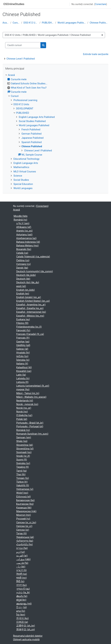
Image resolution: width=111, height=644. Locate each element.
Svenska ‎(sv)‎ (23, 463)
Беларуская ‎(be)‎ (26, 500)
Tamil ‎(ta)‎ (22, 471)
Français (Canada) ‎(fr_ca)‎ (30, 334)
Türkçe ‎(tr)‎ (22, 482)
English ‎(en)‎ (23, 294)
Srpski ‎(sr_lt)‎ (23, 456)
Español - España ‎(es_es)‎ (30, 308)
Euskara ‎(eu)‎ (23, 319)
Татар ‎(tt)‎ (22, 533)
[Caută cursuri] (23, 45)
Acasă (6, 23)
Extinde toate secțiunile (96, 54)
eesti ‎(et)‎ (21, 286)
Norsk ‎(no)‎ (22, 412)
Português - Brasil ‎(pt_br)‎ (30, 423)
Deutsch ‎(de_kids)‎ (26, 275)
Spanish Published (32, 142)
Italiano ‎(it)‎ (22, 364)
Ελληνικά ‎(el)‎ (24, 497)
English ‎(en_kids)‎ (26, 290)
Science (18, 176)
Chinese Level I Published (21, 59)
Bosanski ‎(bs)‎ (24, 249)
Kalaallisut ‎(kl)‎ (24, 367)
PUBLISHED (48, 23)
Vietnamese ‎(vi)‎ (25, 489)
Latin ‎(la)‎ (21, 375)
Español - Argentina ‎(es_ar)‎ (31, 305)
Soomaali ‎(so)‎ (24, 452)
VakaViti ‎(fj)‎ (23, 485)
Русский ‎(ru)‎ (23, 519)
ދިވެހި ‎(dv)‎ (21, 567)
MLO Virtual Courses (25, 172)
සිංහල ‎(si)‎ (22, 607)
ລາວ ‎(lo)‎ (21, 611)
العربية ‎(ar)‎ (22, 556)
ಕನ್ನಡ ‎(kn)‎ (21, 600)
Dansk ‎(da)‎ (22, 268)
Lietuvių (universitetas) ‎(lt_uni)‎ (33, 386)
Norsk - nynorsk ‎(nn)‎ (27, 404)
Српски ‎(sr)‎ (23, 530)
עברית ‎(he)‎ (22, 548)
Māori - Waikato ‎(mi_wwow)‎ (31, 397)
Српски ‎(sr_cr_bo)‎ (26, 522)
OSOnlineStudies (14, 4)
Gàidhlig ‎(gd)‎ (23, 345)
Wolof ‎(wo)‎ (22, 493)
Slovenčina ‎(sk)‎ (25, 445)
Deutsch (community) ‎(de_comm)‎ (35, 271)
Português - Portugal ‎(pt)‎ (30, 426)
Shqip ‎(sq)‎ (22, 441)
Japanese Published (32, 138)
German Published (31, 134)
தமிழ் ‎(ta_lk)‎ (23, 592)
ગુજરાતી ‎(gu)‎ (23, 589)
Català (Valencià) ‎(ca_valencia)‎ (33, 257)
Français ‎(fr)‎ (23, 338)
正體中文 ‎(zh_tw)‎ (26, 626)
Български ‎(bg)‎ (25, 504)
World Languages (23, 188)
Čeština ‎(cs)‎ (23, 260)
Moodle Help (21, 216)
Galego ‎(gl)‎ (22, 349)
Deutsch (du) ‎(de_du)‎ (28, 282)
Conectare (101, 4)
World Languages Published (72, 23)
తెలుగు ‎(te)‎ (22, 596)
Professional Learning (25, 100)
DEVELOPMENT (25, 109)
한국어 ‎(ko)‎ (23, 618)
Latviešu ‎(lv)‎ (23, 378)
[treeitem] (55, 132)
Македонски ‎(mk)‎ (26, 511)
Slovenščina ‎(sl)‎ (25, 449)
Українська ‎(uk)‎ (25, 537)
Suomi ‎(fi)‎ (22, 460)
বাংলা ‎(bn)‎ (22, 585)
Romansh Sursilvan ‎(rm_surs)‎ (32, 434)
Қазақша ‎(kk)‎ (24, 508)
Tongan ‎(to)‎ (23, 478)
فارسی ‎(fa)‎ (22, 563)
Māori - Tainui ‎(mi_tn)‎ (28, 393)
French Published (31, 130)
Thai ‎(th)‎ (21, 474)
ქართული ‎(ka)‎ (25, 541)
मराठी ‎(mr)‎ (22, 578)
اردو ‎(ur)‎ (21, 552)
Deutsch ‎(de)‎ (23, 279)
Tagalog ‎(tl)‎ (23, 467)
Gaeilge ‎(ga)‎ (23, 342)
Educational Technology (26, 159)
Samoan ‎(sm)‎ (24, 437)
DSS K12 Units (31, 23)
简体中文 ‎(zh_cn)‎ (26, 629)
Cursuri (16, 23)
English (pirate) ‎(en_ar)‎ (29, 297)
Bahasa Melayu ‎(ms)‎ (27, 246)
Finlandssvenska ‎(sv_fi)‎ (29, 327)
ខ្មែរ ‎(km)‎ (21, 615)
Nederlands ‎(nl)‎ (25, 401)
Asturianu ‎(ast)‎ (24, 235)
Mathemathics (21, 167)
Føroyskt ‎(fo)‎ (23, 330)
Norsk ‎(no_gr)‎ (24, 408)
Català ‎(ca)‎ (22, 253)
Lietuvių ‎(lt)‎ (22, 382)
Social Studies (21, 180)
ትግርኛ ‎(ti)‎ (21, 570)
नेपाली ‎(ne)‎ (22, 574)
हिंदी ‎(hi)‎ (20, 581)
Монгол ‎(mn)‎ (24, 515)
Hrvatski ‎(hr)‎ (23, 353)
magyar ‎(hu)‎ (23, 389)
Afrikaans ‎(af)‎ (24, 227)
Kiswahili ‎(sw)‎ (24, 371)
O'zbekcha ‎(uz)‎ (24, 415)
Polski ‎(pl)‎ (22, 419)
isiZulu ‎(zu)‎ (22, 356)
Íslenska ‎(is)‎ (23, 360)
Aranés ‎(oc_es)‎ (24, 231)
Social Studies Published (32, 121)
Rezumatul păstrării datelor (28, 636)
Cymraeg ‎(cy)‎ (24, 264)
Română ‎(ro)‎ (20, 220)
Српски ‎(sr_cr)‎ (24, 526)
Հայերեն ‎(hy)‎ (25, 544)
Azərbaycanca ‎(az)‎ (26, 238)
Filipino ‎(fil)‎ (22, 323)
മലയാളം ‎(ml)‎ (24, 604)
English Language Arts (26, 163)
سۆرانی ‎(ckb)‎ (23, 559)
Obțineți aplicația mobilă (26, 639)
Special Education (23, 184)
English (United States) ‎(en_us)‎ (33, 301)
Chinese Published (99, 23)
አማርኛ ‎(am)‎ (23, 223)
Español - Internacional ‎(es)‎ (31, 312)
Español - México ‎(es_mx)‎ (30, 316)
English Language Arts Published (37, 117)
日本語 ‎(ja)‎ (22, 622)
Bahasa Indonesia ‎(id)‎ (28, 242)
